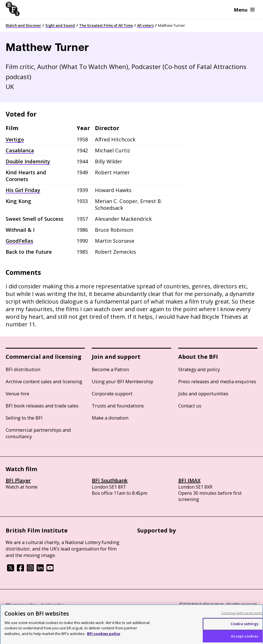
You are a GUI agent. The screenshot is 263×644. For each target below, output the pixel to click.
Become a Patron (110, 369)
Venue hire (17, 394)
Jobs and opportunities (203, 394)
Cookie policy (53, 605)
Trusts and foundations (118, 406)
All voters (145, 25)
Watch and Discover (23, 25)
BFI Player (18, 480)
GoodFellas (19, 241)
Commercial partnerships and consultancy (38, 433)
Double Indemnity (28, 161)
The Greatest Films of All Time (106, 25)
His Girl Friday (23, 190)
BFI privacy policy (21, 605)
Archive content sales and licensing (44, 381)
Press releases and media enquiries (217, 381)
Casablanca (20, 150)
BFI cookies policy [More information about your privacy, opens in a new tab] (104, 636)
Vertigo (15, 139)
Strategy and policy (199, 369)
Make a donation (110, 418)
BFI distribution (23, 369)
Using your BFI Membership (122, 381)
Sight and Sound (60, 25)
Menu (244, 10)
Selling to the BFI (24, 418)
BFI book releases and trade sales (42, 406)
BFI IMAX (189, 480)
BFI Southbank (110, 480)
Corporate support (112, 394)
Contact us (190, 406)
